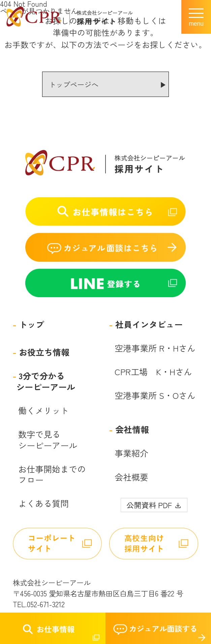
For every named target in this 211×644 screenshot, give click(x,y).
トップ (32, 324)
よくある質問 (43, 503)
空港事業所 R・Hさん (155, 348)
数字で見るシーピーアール (48, 440)
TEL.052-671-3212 (39, 604)
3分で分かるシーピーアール (46, 381)
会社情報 (132, 429)
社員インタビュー (149, 324)
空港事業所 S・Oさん (155, 395)
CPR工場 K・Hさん (153, 372)
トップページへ (74, 84)
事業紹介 (131, 453)
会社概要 (131, 477)
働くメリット (43, 410)
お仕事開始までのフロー (52, 474)
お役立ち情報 (44, 352)
